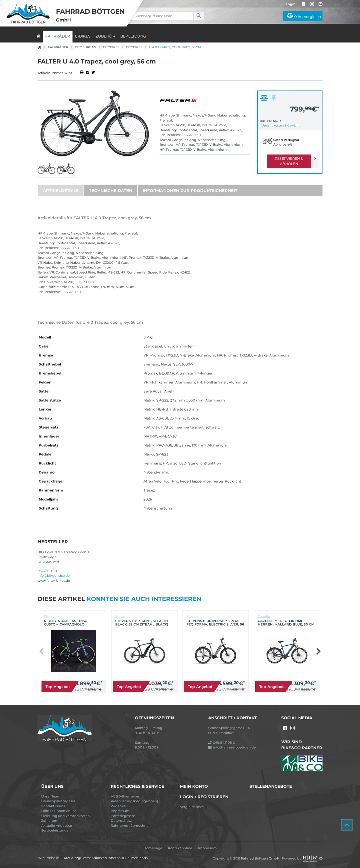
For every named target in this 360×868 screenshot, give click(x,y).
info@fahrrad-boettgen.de (232, 747)
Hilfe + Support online (59, 811)
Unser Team (51, 796)
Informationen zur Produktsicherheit (190, 191)
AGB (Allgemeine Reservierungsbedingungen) (134, 799)
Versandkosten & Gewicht (281, 125)
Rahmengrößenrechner (130, 825)
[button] (318, 651)
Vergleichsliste (192, 807)
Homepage (153, 848)
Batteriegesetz (123, 816)
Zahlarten (49, 820)
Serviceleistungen (56, 830)
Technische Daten (111, 191)
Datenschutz (121, 820)
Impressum (120, 811)
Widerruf (118, 806)
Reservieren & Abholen (286, 158)
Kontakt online (53, 806)
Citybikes (111, 47)
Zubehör (105, 36)
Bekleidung (133, 36)
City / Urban (86, 47)
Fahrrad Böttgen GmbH (261, 858)
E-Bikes (83, 36)
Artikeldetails (61, 191)
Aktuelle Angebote (57, 825)
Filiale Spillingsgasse (58, 801)
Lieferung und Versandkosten (65, 816)
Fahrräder (58, 36)
